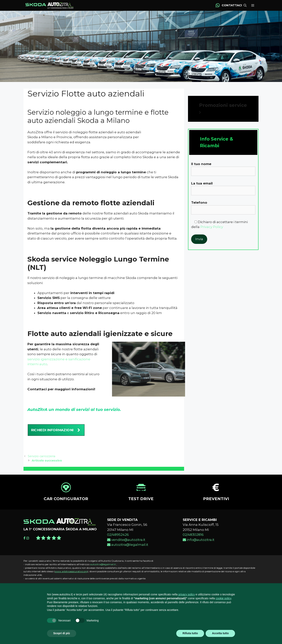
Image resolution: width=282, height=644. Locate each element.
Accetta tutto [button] (220, 633)
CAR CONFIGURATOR (66, 504)
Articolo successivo (47, 465)
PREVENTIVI (216, 504)
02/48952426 (118, 540)
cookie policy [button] (223, 598)
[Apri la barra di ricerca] (244, 8)
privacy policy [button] (187, 594)
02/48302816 (193, 540)
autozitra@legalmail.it (128, 550)
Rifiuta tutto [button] (190, 633)
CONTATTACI (232, 8)
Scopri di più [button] (62, 633)
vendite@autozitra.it (126, 545)
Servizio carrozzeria (42, 461)
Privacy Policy (212, 232)
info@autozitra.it (199, 545)
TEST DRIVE (141, 504)
